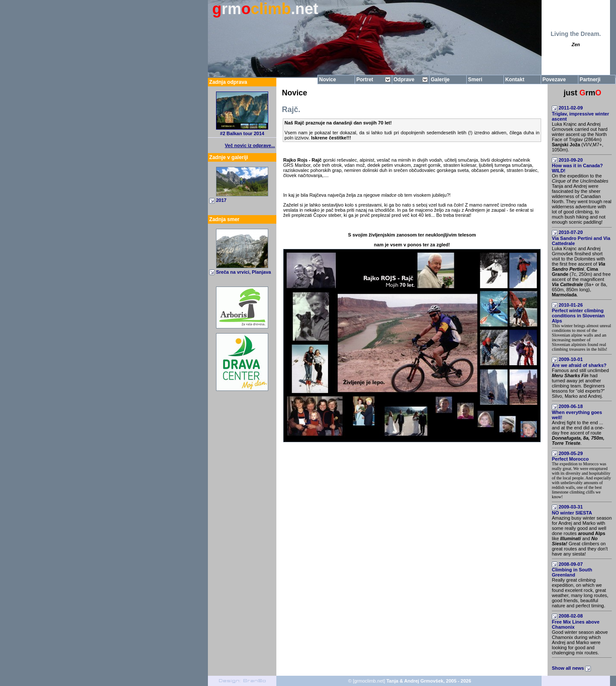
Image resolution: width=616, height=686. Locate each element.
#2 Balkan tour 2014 (242, 133)
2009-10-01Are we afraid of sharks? (579, 362)
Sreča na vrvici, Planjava (243, 272)
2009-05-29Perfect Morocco (570, 456)
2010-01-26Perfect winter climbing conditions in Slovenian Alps (578, 313)
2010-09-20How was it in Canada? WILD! (577, 166)
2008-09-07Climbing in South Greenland (572, 570)
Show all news (572, 668)
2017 (221, 200)
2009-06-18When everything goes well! (577, 412)
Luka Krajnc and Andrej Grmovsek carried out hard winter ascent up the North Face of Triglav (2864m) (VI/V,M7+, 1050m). (580, 137)
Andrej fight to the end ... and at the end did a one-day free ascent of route (578, 433)
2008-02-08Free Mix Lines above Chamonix (576, 621)
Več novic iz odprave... (250, 145)
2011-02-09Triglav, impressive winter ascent (580, 113)
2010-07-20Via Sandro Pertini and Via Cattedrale (581, 238)
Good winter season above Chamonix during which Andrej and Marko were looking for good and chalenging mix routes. (580, 642)
